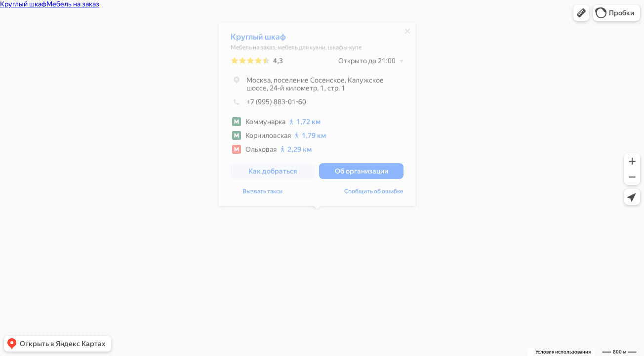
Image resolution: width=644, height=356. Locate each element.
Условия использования (563, 352)
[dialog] (317, 116)
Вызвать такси (262, 194)
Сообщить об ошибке (374, 194)
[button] (581, 13)
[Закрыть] (407, 34)
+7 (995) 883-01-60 (268, 104)
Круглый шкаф (258, 39)
